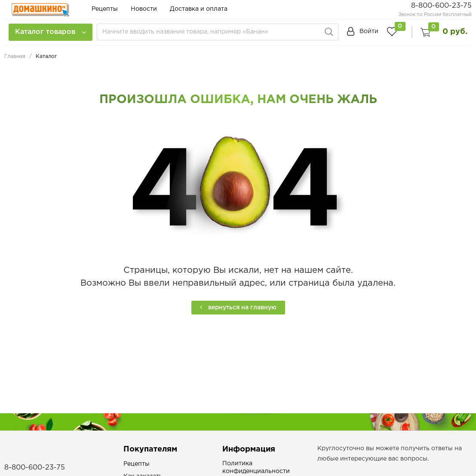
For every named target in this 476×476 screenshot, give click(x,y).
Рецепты (105, 9)
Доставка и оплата (199, 9)
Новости (144, 9)
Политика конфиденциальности (256, 467)
